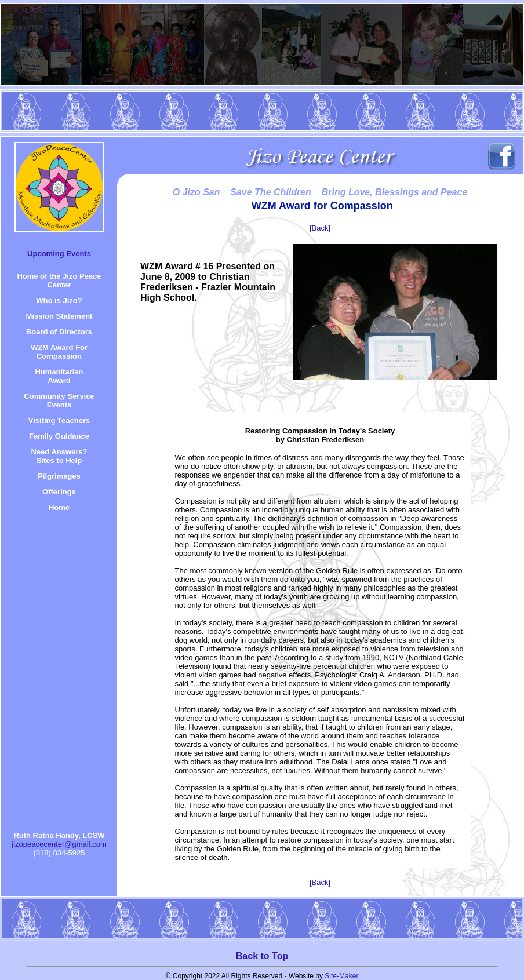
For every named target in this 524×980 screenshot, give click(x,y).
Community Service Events (59, 400)
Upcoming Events (59, 254)
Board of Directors (59, 332)
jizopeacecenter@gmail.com (59, 844)
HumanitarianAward (59, 376)
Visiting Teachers (59, 420)
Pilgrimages (59, 476)
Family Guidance (59, 436)
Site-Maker (341, 976)
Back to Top (262, 956)
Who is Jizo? (59, 300)
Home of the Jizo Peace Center (59, 280)
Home (59, 507)
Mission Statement (59, 316)
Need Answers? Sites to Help (59, 456)
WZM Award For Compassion (59, 352)
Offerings (59, 492)
